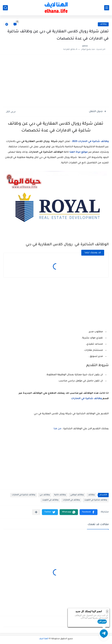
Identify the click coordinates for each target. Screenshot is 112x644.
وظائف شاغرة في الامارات (86, 399)
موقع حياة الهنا (79, 152)
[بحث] (5, 8)
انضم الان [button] (102, 622)
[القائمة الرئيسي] (107, 8)
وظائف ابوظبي (77, 495)
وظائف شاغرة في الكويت (96, 500)
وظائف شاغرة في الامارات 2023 (90, 142)
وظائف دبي (45, 495)
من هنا (57, 429)
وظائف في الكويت (50, 500)
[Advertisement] (56, 81)
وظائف (103, 24)
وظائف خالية (60, 495)
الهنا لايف (44, 639)
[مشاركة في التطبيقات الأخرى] (36, 512)
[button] (89, 512)
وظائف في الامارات (71, 500)
